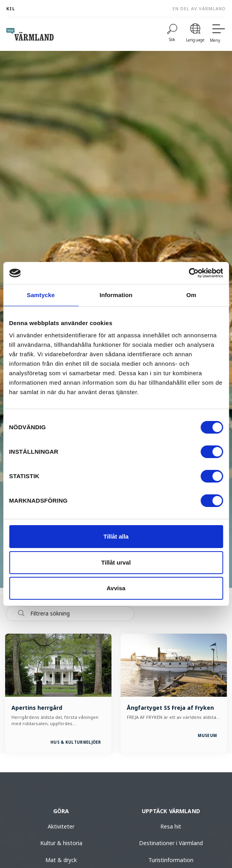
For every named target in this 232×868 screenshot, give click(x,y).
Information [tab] (116, 295)
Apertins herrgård (37, 708)
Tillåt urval (116, 562)
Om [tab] (191, 295)
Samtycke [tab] (41, 295)
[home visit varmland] (30, 34)
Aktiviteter (61, 826)
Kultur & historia (61, 843)
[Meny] (218, 34)
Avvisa (116, 588)
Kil (11, 8)
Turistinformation (171, 860)
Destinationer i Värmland (171, 843)
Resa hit (171, 826)
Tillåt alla (116, 536)
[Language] (195, 34)
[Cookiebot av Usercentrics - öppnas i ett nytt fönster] (188, 273)
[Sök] (172, 34)
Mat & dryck (61, 860)
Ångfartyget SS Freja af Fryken (170, 708)
